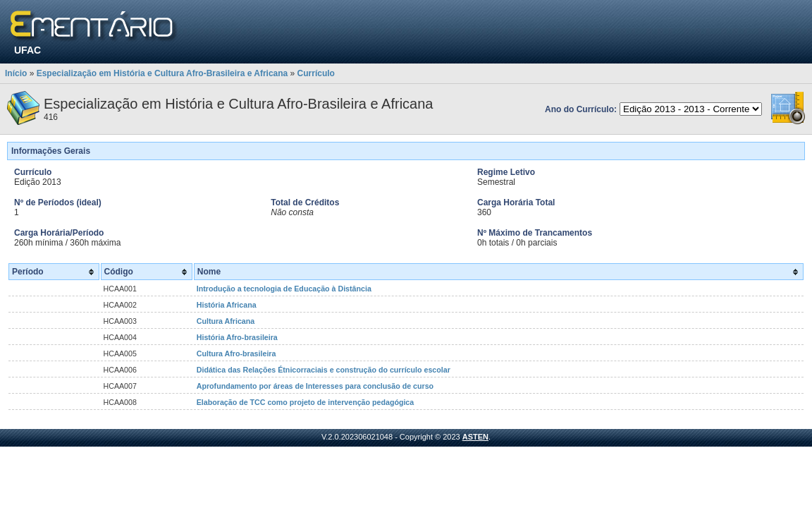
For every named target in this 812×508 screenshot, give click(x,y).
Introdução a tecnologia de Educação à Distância (284, 289)
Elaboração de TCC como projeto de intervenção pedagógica (306, 402)
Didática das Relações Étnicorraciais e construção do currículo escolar (324, 370)
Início (16, 73)
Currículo (316, 73)
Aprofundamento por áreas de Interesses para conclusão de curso (315, 386)
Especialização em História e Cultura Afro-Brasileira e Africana (162, 73)
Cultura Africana (226, 321)
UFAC (27, 50)
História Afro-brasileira (237, 337)
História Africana (227, 305)
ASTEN (475, 437)
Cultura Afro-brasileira (236, 353)
